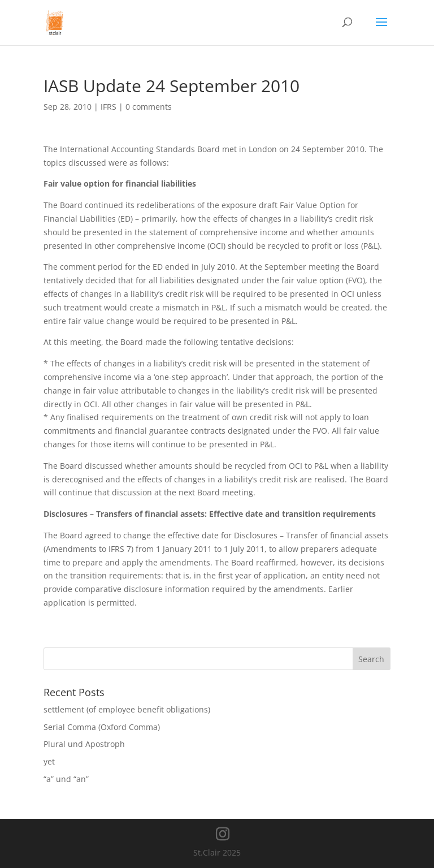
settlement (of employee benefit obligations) (127, 709)
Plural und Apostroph (84, 744)
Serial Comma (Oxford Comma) (102, 727)
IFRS (108, 107)
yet (49, 761)
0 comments (149, 107)
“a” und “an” (66, 779)
